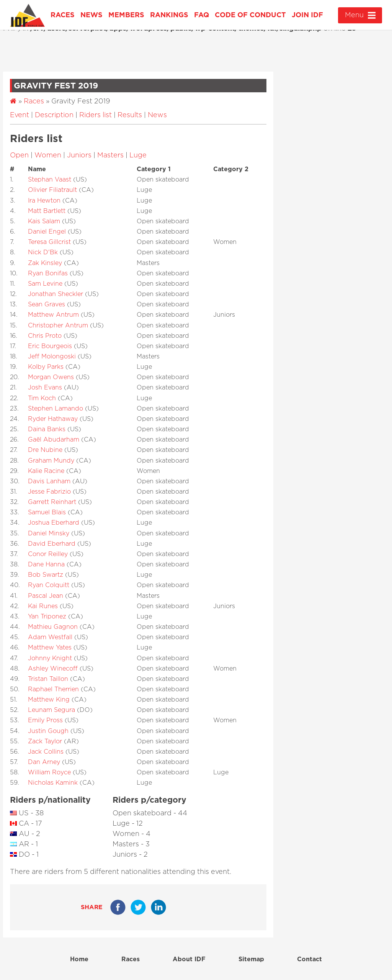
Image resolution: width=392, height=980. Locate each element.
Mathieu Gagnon (53, 627)
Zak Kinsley (45, 263)
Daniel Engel (47, 232)
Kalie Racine (46, 471)
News (91, 15)
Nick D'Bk (43, 252)
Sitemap (251, 959)
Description (54, 115)
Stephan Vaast (50, 180)
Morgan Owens (51, 377)
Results (130, 115)
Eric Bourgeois (50, 346)
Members (126, 15)
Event (20, 115)
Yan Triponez (47, 617)
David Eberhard (52, 544)
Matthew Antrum (53, 315)
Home (79, 959)
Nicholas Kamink (53, 783)
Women (48, 155)
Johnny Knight (50, 658)
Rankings (169, 15)
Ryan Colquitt (49, 585)
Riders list (96, 115)
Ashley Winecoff (53, 669)
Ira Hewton (44, 201)
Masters (110, 155)
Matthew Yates (50, 648)
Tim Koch (42, 398)
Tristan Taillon (48, 679)
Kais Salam (44, 221)
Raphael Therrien (53, 689)
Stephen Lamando (56, 409)
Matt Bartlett (47, 211)
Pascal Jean (46, 596)
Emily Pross (45, 720)
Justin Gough (48, 731)
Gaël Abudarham (54, 440)
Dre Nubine (45, 450)
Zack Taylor (45, 741)
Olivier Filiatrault (52, 190)
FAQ (202, 15)
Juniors (79, 155)
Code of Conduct (250, 15)
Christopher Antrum (58, 326)
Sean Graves (47, 304)
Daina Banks (47, 429)
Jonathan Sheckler (56, 294)
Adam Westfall (50, 637)
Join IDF (307, 15)
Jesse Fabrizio (49, 492)
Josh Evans (45, 388)
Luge (138, 155)
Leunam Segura (51, 710)
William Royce (49, 772)
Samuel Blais (47, 512)
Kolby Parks (46, 367)
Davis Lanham (49, 481)
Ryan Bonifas (48, 273)
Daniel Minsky (49, 533)
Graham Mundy (51, 461)
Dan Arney (44, 762)
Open (19, 155)
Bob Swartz (46, 575)
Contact (310, 959)
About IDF (189, 959)
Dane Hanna (46, 564)
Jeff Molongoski (52, 357)
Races (63, 15)
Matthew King (49, 700)
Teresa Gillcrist (49, 242)
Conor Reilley (48, 554)
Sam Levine (45, 284)
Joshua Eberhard (54, 523)
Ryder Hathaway (53, 419)
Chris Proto (45, 336)
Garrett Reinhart (52, 502)
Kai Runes (43, 606)
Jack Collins (46, 752)
